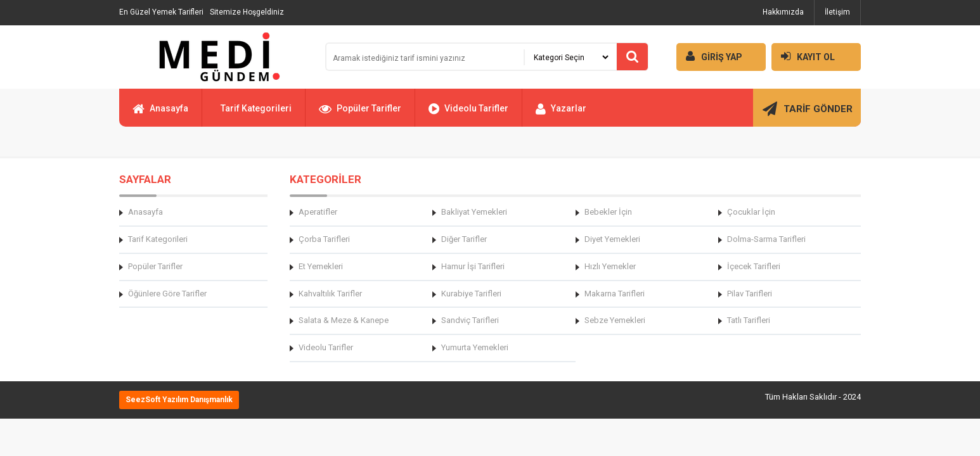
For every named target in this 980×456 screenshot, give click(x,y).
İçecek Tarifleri (754, 266)
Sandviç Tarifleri (470, 320)
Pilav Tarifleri (750, 294)
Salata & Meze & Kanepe (344, 320)
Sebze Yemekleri (615, 320)
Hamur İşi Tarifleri (473, 266)
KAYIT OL (803, 56)
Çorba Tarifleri (324, 239)
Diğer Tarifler (464, 239)
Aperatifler (318, 212)
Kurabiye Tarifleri (471, 294)
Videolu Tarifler (468, 114)
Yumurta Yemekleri (475, 347)
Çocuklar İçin (751, 212)
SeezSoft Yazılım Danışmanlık (179, 400)
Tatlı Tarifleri (749, 320)
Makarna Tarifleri (615, 294)
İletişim (837, 12)
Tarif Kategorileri (256, 108)
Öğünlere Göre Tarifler (167, 294)
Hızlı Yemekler (610, 266)
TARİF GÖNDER (808, 114)
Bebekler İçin (608, 212)
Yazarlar (561, 114)
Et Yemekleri (321, 266)
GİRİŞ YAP (709, 56)
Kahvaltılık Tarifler (330, 294)
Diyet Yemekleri (612, 239)
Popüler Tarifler (360, 114)
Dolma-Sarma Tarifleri (766, 239)
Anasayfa (160, 114)
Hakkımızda (783, 12)
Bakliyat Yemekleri (474, 212)
